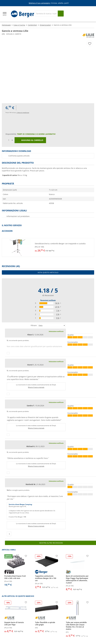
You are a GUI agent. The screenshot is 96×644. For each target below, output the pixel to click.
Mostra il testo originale (36, 387)
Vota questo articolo (48, 272)
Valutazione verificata (56, 331)
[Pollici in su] (8, 353)
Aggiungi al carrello (30, 140)
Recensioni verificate (48, 300)
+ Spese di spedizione (23, 113)
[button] (48, 247)
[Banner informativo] (48, 3)
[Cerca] (46, 14)
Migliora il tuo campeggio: (39, 3)
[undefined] (64, 247)
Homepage (6, 25)
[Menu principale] (5, 14)
